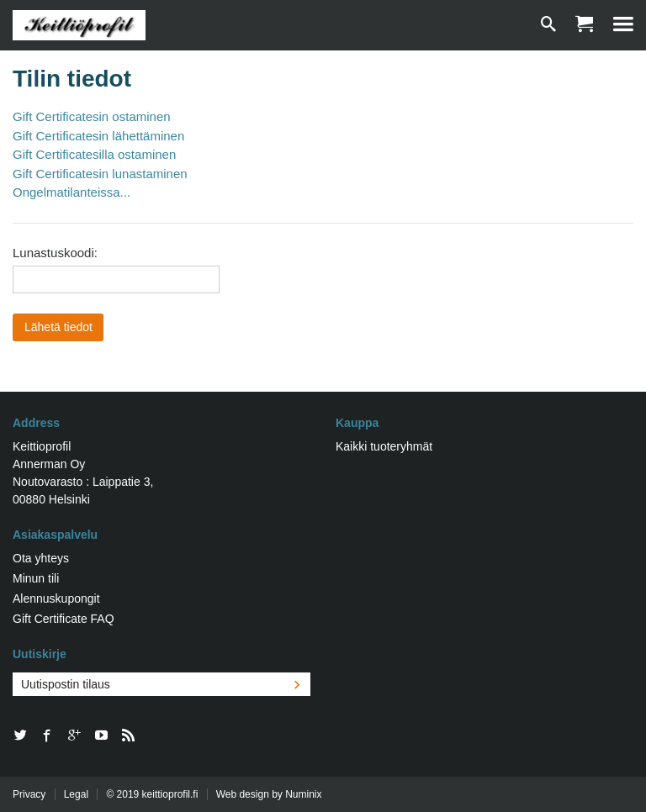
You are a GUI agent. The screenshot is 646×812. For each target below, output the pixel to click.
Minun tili (36, 578)
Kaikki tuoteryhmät (384, 446)
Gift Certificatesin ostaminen (92, 116)
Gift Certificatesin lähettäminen (98, 136)
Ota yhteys (41, 558)
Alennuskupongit (56, 598)
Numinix (303, 794)
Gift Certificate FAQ (64, 619)
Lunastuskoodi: (55, 253)
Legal (76, 794)
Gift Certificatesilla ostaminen (94, 154)
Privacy (29, 794)
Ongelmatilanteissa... (71, 192)
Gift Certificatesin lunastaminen (100, 174)
